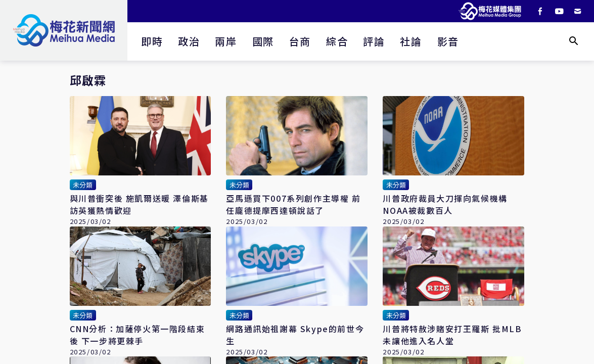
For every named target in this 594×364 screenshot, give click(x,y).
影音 (448, 41)
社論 (411, 41)
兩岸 (226, 41)
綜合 (337, 41)
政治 (189, 41)
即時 (152, 41)
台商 (300, 41)
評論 (374, 41)
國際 (263, 41)
